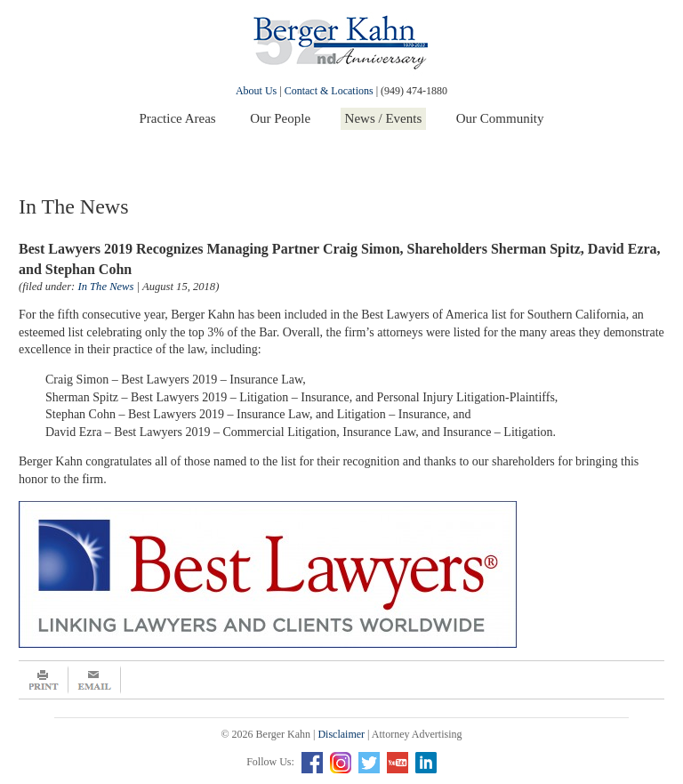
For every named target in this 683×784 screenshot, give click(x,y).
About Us (256, 91)
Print (44, 680)
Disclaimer (341, 734)
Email (95, 680)
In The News (105, 287)
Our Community (500, 118)
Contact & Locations (329, 91)
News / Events (384, 118)
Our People (280, 118)
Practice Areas (177, 118)
